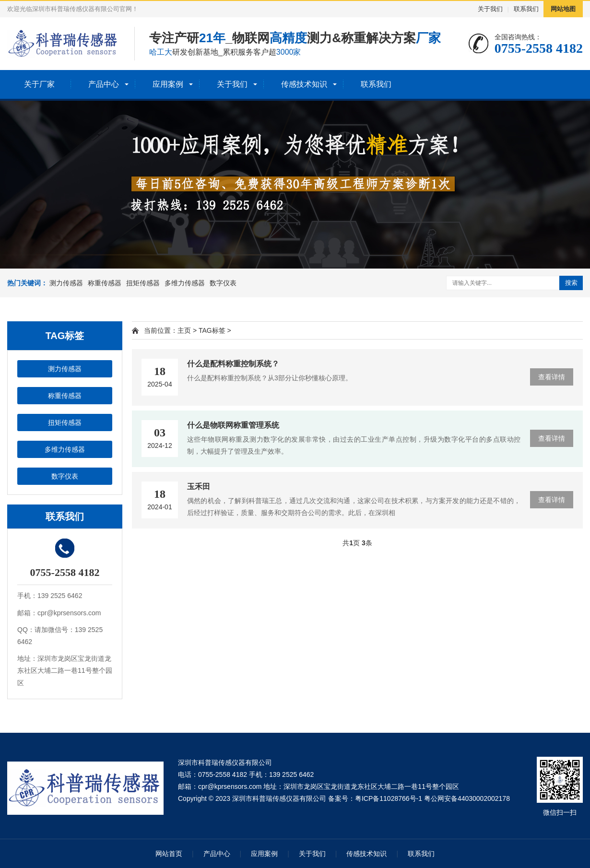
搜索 (571, 283)
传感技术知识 (304, 84)
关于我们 (490, 9)
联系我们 (526, 9)
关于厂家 (39, 84)
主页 (184, 330)
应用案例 (168, 84)
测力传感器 (66, 283)
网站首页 (169, 854)
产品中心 (104, 84)
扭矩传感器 (143, 283)
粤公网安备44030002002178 (467, 798)
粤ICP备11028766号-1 (389, 798)
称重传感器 (105, 283)
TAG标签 (212, 330)
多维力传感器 (185, 283)
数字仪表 (223, 283)
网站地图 (563, 9)
